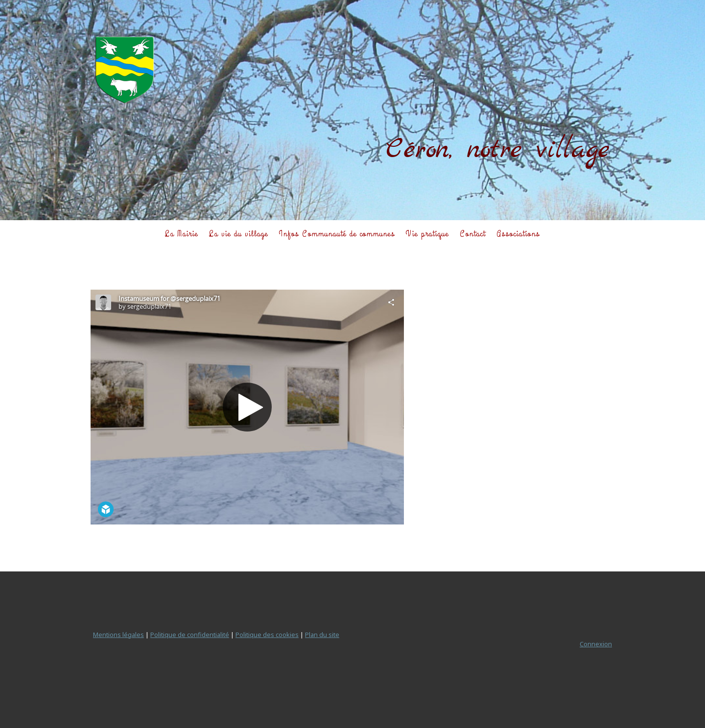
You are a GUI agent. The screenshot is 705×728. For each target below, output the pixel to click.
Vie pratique (427, 234)
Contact (473, 234)
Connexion (596, 644)
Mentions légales (118, 635)
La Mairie (182, 234)
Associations (518, 234)
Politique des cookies (267, 635)
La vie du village (239, 234)
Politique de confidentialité (190, 635)
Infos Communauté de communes (337, 234)
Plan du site (322, 635)
